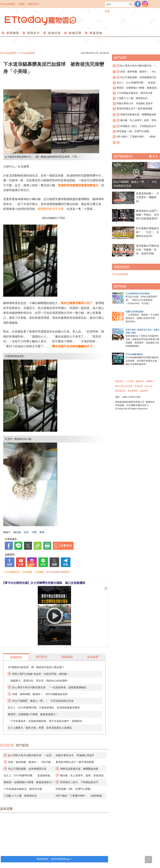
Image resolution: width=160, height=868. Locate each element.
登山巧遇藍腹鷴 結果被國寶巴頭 (27, 769)
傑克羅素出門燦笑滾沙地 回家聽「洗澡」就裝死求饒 (148, 250)
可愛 (34, 532)
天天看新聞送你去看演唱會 (138, 294)
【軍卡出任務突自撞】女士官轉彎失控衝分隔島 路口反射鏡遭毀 (44, 583)
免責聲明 (144, 391)
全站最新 (93, 657)
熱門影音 (42, 657)
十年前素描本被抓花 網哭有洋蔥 (23, 789)
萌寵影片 (33, 33)
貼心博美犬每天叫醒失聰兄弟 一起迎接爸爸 (136, 66)
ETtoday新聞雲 (8, 4)
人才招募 (130, 381)
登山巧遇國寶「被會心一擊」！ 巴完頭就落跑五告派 (43, 701)
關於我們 (140, 381)
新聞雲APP (33, 4)
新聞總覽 (12, 33)
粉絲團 (138, 4)
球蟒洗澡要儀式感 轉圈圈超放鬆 (79, 769)
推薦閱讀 (16, 657)
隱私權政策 (120, 391)
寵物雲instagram (145, 4)
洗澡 (26, 532)
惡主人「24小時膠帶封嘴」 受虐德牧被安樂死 (135, 83)
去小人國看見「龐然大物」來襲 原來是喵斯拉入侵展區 (40, 728)
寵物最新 (67, 657)
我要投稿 (119, 381)
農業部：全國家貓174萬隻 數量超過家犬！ (33, 714)
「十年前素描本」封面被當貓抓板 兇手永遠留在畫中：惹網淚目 (45, 721)
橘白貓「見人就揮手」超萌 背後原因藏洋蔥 (136, 120)
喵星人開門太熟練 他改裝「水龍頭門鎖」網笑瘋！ (41, 674)
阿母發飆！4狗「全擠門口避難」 (74, 789)
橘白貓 (17, 532)
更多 (154, 156)
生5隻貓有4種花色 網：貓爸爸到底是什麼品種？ (36, 667)
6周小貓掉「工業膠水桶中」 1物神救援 (79, 796)
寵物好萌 (54, 33)
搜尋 (131, 4)
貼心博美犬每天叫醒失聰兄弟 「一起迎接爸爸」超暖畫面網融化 (49, 687)
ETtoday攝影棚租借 (134, 354)
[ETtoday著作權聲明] (58, 572)
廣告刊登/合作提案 (124, 386)
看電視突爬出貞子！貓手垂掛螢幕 (75, 762)
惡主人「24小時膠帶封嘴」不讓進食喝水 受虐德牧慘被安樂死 (44, 708)
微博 (42, 532)
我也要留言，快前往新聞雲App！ (54, 859)
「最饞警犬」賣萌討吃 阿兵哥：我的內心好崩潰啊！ (39, 681)
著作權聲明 (133, 391)
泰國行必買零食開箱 (135, 312)
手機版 (21, 4)
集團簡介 (150, 381)
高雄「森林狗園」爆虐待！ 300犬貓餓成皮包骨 (40, 694)
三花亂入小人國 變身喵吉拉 (20, 796)
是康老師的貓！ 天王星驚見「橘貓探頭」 (148, 197)
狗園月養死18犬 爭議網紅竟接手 (75, 755)
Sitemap (148, 386)
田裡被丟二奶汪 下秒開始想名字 (79, 782)
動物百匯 (75, 33)
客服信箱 (139, 386)
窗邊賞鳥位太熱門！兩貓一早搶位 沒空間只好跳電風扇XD (148, 215)
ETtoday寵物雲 (41, 20)
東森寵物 (95, 33)
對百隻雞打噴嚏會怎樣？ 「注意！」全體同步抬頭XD (148, 232)
